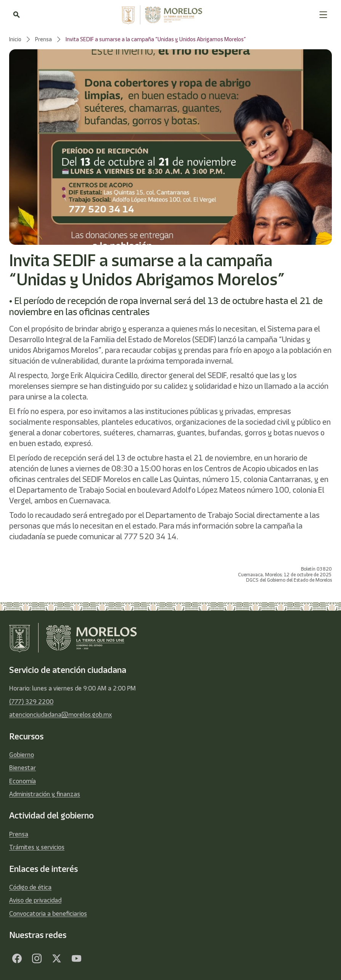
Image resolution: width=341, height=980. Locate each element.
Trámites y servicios (37, 847)
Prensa (19, 834)
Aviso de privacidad (35, 900)
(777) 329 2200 (31, 702)
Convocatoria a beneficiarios (48, 914)
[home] (169, 15)
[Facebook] (17, 959)
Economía (23, 781)
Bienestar (23, 768)
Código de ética (30, 887)
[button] (323, 15)
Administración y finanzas (45, 794)
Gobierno (22, 755)
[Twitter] (56, 959)
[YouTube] (76, 959)
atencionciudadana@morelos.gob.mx (60, 715)
